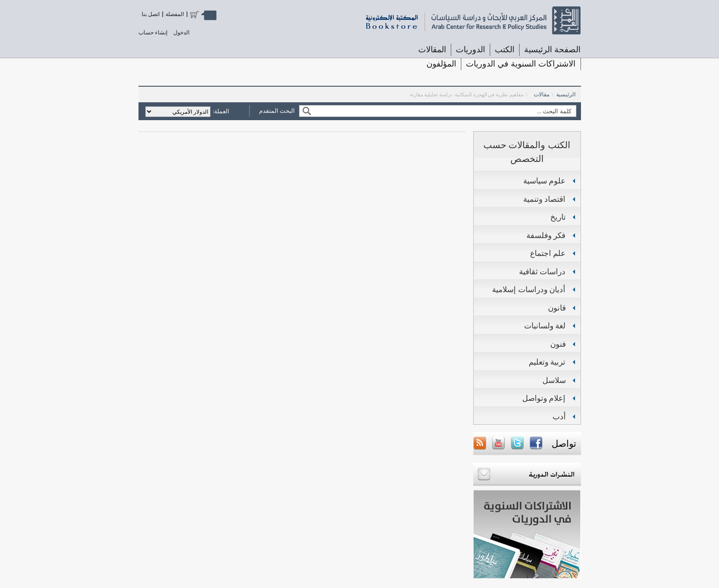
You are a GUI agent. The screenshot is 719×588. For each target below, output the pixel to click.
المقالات (432, 50)
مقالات (542, 94)
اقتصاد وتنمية (545, 199)
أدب (559, 417)
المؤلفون (441, 64)
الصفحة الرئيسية (552, 50)
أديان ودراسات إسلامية (529, 290)
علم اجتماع (548, 253)
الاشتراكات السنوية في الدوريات (521, 64)
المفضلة (175, 14)
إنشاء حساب (153, 33)
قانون (557, 308)
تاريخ (558, 217)
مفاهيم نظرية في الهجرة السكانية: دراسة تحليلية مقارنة (467, 94)
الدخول (181, 33)
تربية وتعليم (547, 362)
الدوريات (470, 50)
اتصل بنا (151, 14)
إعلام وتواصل (544, 398)
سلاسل (554, 380)
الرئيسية (566, 94)
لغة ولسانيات (545, 326)
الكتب (505, 50)
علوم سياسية (545, 181)
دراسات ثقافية (542, 272)
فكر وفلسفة (546, 236)
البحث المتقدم (277, 111)
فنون (558, 344)
